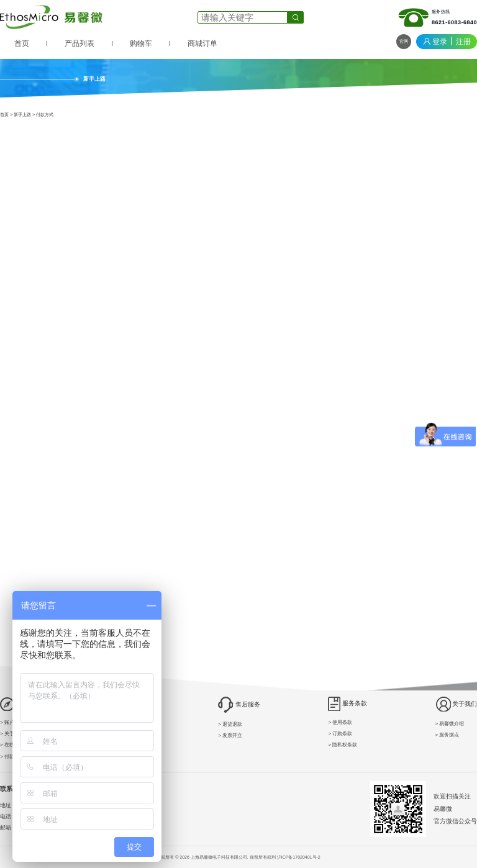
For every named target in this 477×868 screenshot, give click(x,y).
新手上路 (22, 115)
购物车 (141, 43)
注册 (463, 42)
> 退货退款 (230, 724)
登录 (440, 42)
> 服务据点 (447, 735)
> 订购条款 (340, 734)
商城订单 (202, 43)
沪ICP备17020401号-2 (299, 857)
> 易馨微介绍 (450, 724)
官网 (404, 41)
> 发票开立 (230, 735)
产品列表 (79, 43)
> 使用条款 (340, 722)
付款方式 (45, 115)
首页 (22, 43)
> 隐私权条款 (343, 745)
